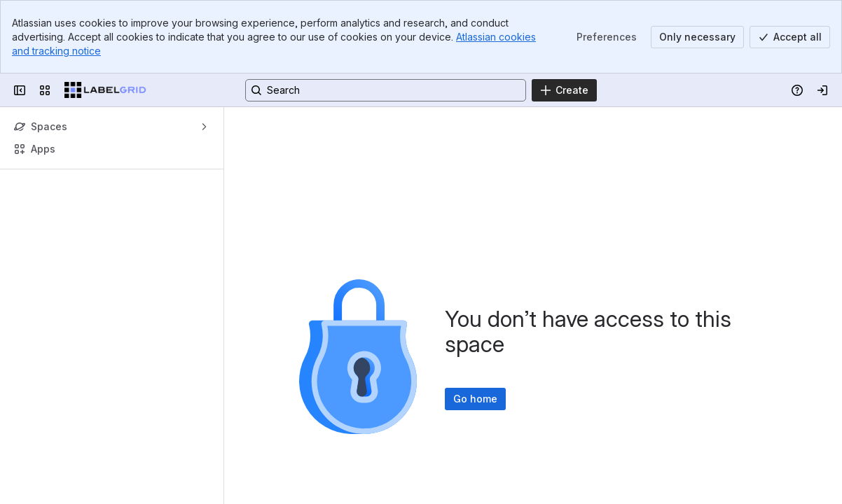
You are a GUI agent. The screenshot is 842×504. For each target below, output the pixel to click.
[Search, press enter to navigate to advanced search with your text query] (386, 90)
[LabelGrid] (105, 90)
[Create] (564, 90)
